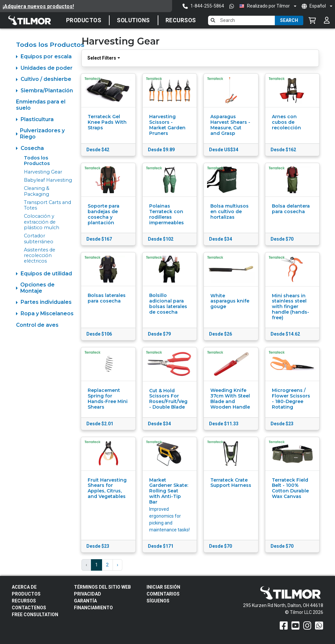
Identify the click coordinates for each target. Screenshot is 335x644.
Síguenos (158, 601)
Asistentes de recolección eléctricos (40, 256)
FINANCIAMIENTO (93, 608)
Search (289, 20)
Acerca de (24, 587)
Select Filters (102, 58)
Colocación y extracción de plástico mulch (42, 222)
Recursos (181, 20)
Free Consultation (35, 615)
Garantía (85, 601)
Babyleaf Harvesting (48, 180)
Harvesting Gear (43, 172)
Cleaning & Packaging (37, 191)
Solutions (133, 20)
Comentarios (163, 594)
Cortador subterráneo (39, 239)
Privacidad (88, 594)
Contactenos (29, 608)
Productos (84, 20)
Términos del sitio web (102, 587)
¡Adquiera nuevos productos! (38, 6)
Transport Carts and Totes (47, 205)
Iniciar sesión (163, 587)
